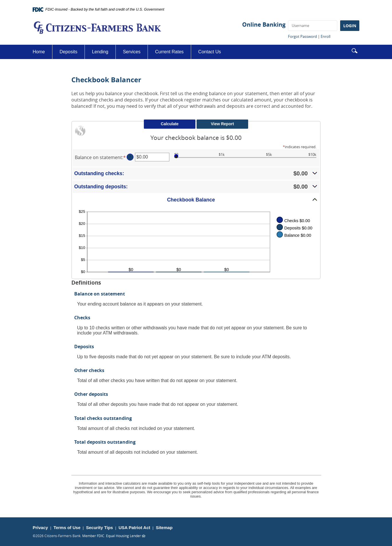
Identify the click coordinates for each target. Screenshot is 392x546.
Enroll (326, 36)
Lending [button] (100, 52)
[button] (354, 50)
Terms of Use (67, 528)
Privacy (40, 528)
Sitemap (164, 528)
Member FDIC (93, 536)
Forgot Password (302, 36)
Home (39, 52)
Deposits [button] (68, 52)
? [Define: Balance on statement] (130, 157)
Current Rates (169, 52)
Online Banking (264, 25)
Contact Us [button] (210, 52)
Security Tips (99, 528)
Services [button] (132, 52)
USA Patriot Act (135, 528)
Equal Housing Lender (126, 536)
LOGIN (350, 26)
